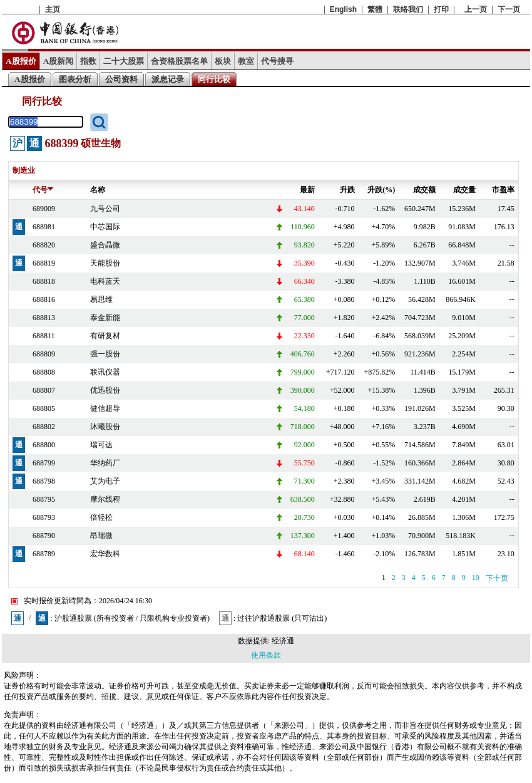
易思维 (101, 299)
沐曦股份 (105, 427)
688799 (44, 463)
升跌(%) (381, 190)
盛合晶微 (105, 245)
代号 (43, 190)
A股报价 (21, 61)
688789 (44, 554)
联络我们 (408, 9)
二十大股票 (124, 61)
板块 (223, 61)
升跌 (347, 190)
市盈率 (503, 190)
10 (476, 578)
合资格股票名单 (179, 61)
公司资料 (121, 79)
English (343, 9)
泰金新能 (105, 318)
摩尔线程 (105, 499)
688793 (44, 517)
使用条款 (266, 655)
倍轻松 (101, 517)
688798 (44, 481)
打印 (441, 9)
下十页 (497, 578)
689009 (44, 209)
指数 (88, 61)
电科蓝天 (105, 281)
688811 (44, 336)
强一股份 (105, 354)
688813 (44, 318)
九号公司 (105, 209)
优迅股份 (105, 390)
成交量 (464, 190)
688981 (44, 227)
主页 (53, 9)
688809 (44, 354)
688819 (44, 263)
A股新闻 (59, 61)
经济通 (283, 641)
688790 (44, 536)
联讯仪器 (105, 372)
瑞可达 (101, 445)
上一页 (476, 9)
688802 (44, 427)
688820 (44, 245)
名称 (98, 190)
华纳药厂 (105, 463)
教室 (246, 61)
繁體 (375, 9)
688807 (44, 390)
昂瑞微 (101, 536)
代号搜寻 (277, 61)
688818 (44, 281)
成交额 (424, 190)
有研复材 (105, 336)
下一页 (509, 9)
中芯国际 (105, 227)
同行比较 (214, 79)
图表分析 (75, 79)
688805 (44, 408)
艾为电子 (105, 481)
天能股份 (105, 263)
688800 (44, 445)
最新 (307, 190)
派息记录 (168, 79)
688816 (44, 299)
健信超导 (105, 408)
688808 (44, 372)
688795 (44, 499)
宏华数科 (105, 554)
